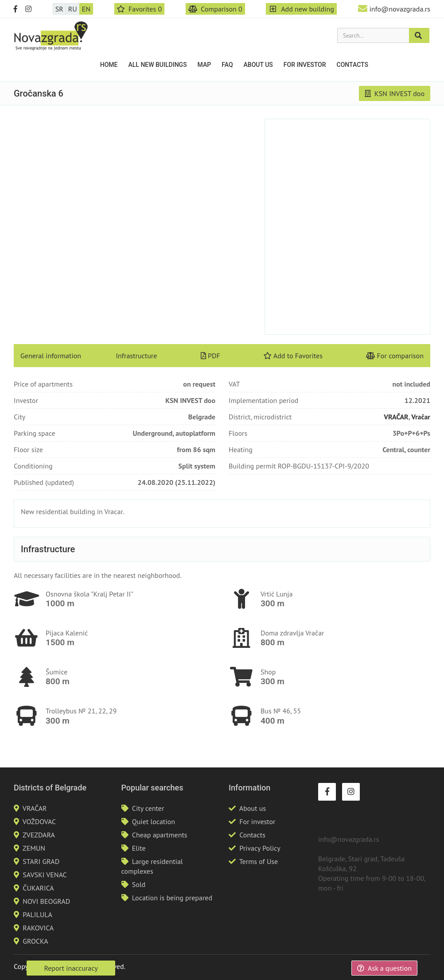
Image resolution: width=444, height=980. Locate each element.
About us (258, 65)
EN (86, 9)
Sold (139, 884)
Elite (139, 848)
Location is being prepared (172, 898)
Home (109, 65)
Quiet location (154, 821)
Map (204, 65)
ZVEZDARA (39, 835)
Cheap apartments (160, 835)
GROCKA (35, 941)
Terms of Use (259, 861)
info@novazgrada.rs (400, 9)
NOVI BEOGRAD (46, 901)
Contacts (352, 65)
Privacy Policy (260, 848)
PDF (210, 356)
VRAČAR (396, 417)
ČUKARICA (38, 888)
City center (148, 808)
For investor (305, 65)
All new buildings (158, 65)
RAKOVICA (38, 928)
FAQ (227, 65)
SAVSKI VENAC (45, 875)
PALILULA (37, 914)
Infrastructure (136, 356)
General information (51, 356)
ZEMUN (34, 848)
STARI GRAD (41, 861)
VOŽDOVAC (39, 821)
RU (73, 9)
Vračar (421, 417)
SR (59, 9)
